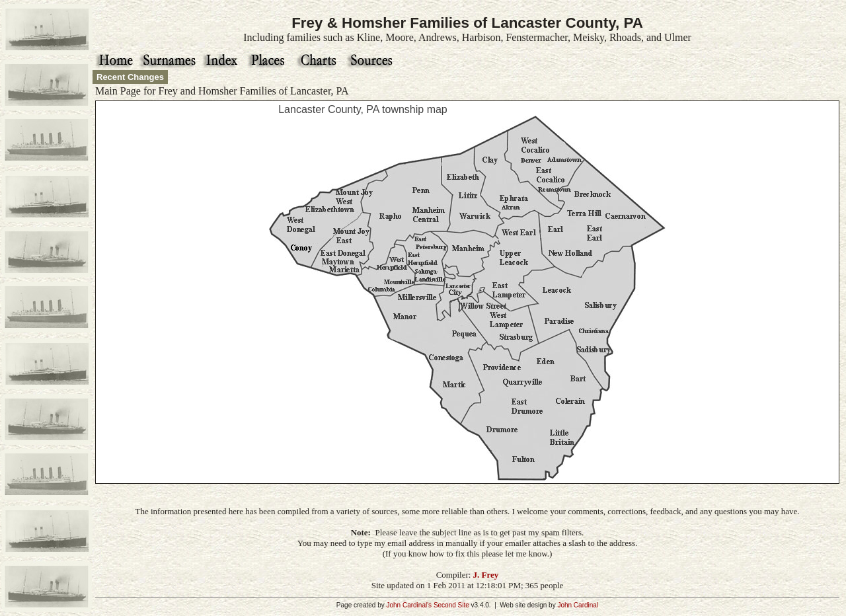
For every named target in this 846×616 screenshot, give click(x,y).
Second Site (451, 605)
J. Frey (486, 575)
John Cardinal (578, 605)
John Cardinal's (409, 605)
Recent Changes (130, 77)
